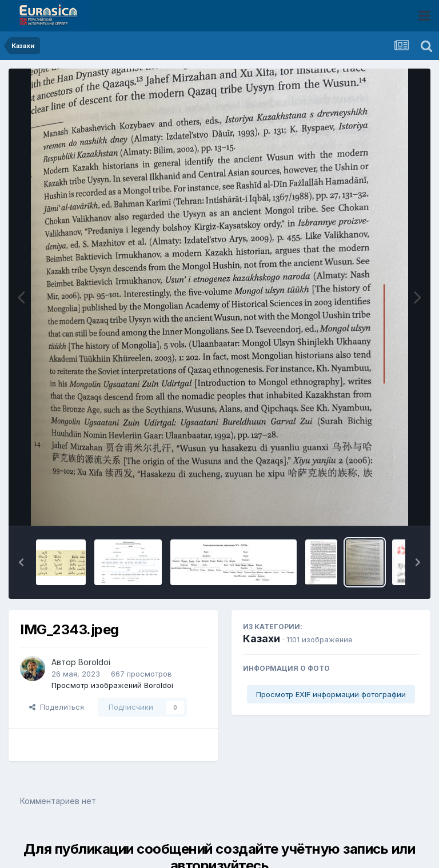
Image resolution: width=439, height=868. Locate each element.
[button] (21, 562)
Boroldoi (94, 662)
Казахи (262, 639)
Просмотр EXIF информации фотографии (331, 694)
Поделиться (57, 707)
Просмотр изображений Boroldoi (112, 685)
